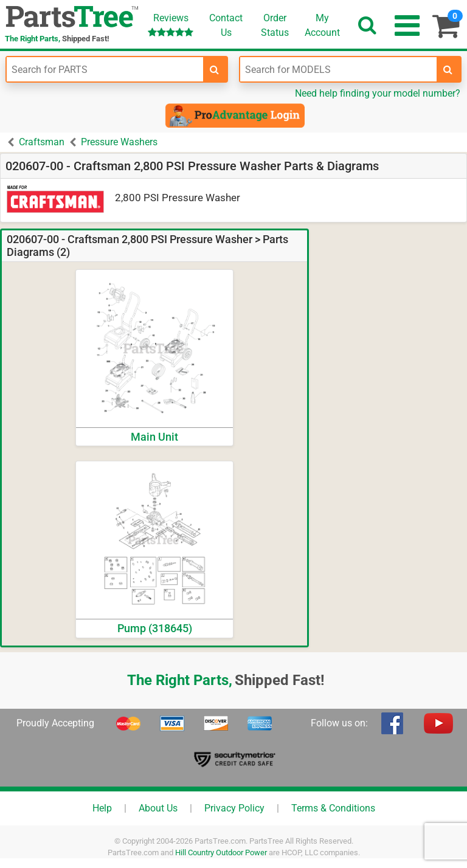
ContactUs (226, 25)
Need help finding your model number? (378, 93)
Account (322, 25)
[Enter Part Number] (105, 69)
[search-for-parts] (215, 69)
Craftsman (42, 142)
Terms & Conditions (333, 808)
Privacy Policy (234, 808)
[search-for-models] (448, 69)
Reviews (171, 25)
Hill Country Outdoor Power (221, 852)
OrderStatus (275, 25)
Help (102, 808)
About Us (158, 808)
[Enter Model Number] (338, 69)
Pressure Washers (119, 142)
